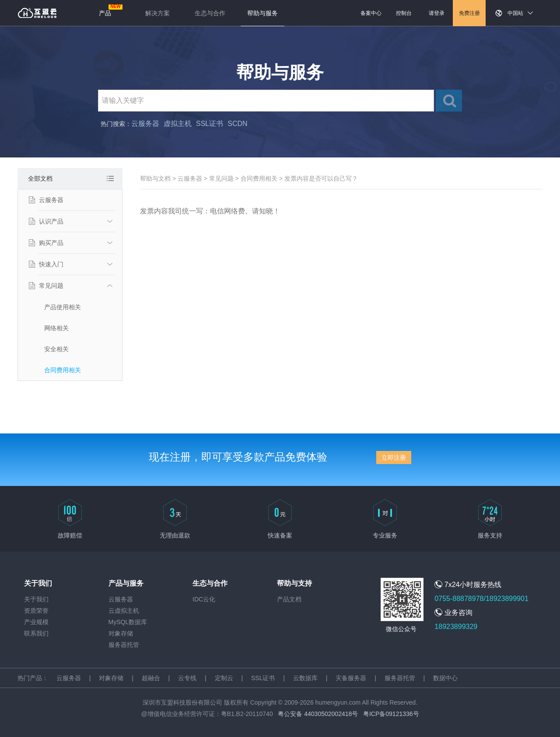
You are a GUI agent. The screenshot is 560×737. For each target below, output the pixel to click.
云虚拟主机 (124, 611)
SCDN (237, 124)
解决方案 (157, 13)
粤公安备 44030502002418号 (318, 714)
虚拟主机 (178, 124)
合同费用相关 (63, 370)
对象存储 (121, 633)
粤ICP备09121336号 (391, 714)
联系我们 (36, 633)
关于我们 (36, 599)
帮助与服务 (262, 13)
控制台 (404, 13)
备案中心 (371, 13)
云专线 (187, 678)
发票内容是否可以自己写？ (321, 178)
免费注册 (469, 13)
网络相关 (56, 328)
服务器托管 (124, 645)
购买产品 (51, 243)
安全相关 (56, 349)
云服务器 (145, 124)
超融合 (151, 678)
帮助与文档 (155, 178)
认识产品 (51, 221)
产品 (105, 13)
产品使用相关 (63, 307)
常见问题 (51, 286)
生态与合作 (210, 13)
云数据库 (305, 678)
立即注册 (394, 458)
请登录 (437, 13)
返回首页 (37, 13)
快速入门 (51, 264)
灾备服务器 (351, 678)
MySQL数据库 (128, 622)
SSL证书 (210, 124)
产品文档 (289, 599)
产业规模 (36, 622)
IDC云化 (204, 599)
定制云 (224, 678)
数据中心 (445, 678)
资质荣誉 (36, 611)
